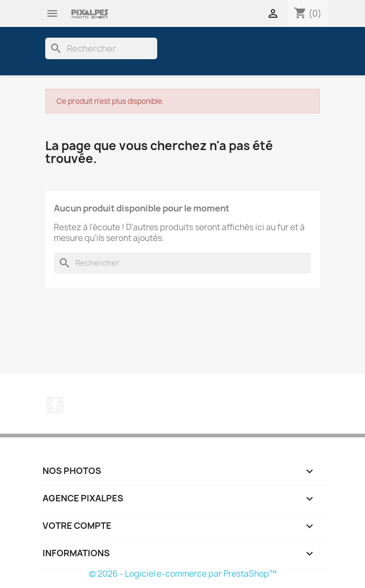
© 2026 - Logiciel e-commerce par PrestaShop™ (183, 574)
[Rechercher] (101, 48)
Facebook (55, 405)
